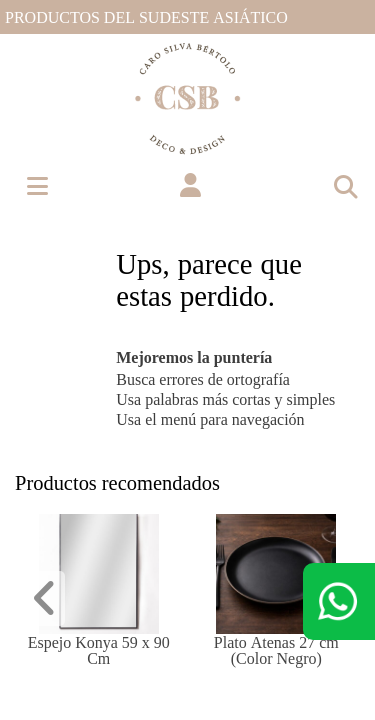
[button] (190, 185)
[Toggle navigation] (345, 186)
